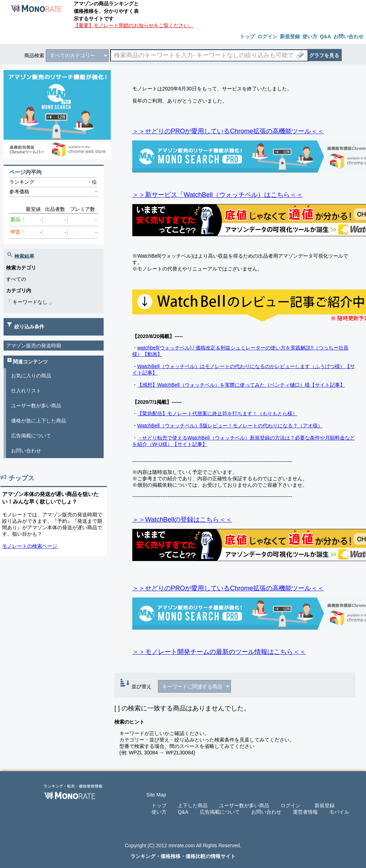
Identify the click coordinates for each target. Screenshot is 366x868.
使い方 (159, 812)
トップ (159, 805)
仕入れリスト (26, 391)
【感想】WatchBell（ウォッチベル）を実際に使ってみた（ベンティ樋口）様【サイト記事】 (241, 385)
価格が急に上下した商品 (39, 421)
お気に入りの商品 (31, 376)
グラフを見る (324, 55)
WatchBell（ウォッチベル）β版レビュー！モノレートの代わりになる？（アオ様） (230, 426)
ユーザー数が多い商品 (36, 406)
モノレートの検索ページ (30, 546)
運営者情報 (305, 812)
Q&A (183, 812)
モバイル (339, 812)
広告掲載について (31, 436)
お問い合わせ (26, 451)
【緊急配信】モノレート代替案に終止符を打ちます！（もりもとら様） (217, 413)
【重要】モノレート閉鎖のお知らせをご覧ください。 (134, 25)
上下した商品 (193, 805)
